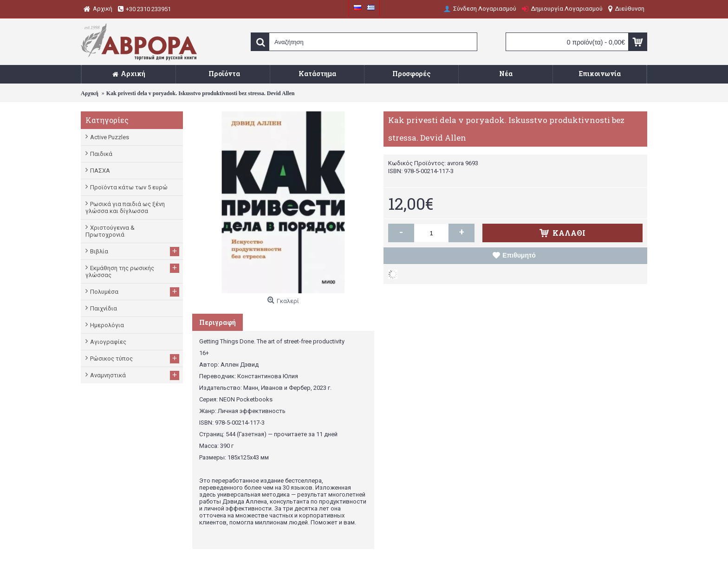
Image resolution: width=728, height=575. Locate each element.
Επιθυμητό (519, 255)
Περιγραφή (218, 322)
